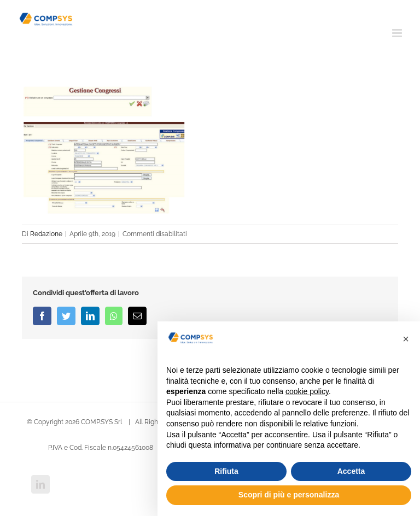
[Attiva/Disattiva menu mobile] (398, 33)
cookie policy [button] (307, 391)
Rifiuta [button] (226, 471)
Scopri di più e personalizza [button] (289, 495)
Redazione (46, 234)
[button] (406, 339)
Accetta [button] (351, 471)
